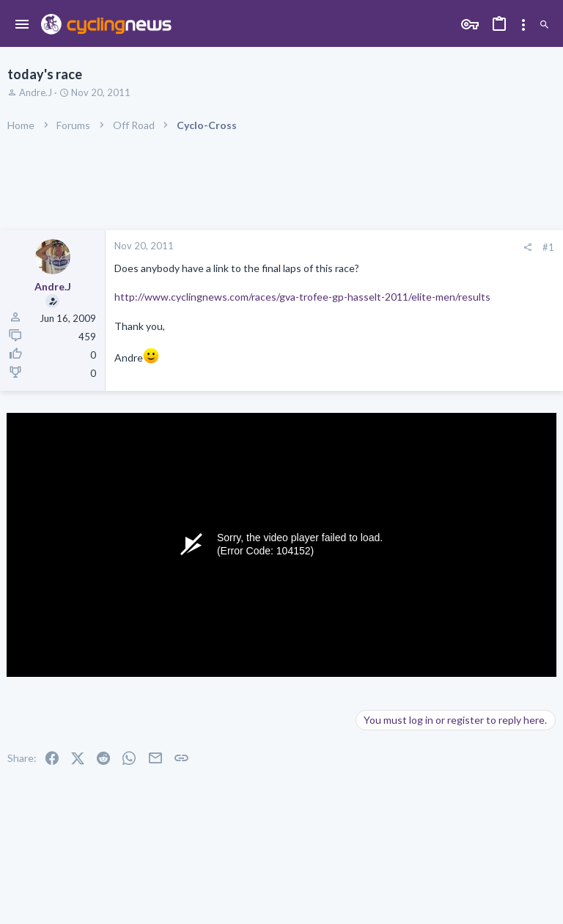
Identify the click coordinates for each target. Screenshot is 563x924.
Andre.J (36, 92)
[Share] (527, 247)
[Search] (544, 25)
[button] (22, 25)
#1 (548, 247)
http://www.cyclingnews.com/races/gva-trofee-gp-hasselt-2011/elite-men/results (302, 297)
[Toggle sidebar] (523, 25)
